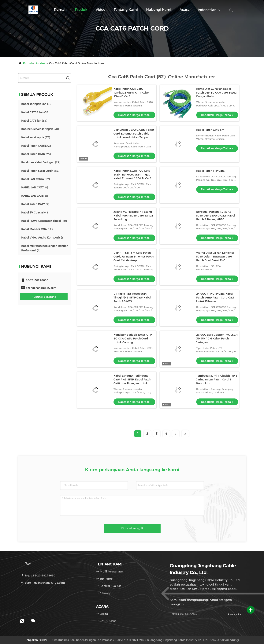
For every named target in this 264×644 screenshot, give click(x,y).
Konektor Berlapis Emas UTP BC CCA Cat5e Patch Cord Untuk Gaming (133, 339)
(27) (41, 162)
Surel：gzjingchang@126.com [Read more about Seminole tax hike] (43, 583)
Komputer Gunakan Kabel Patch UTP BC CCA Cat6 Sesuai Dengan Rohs (217, 93)
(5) (35, 204)
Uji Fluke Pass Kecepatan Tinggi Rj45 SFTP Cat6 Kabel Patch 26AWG (132, 298)
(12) (37, 229)
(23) (37, 146)
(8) (35, 187)
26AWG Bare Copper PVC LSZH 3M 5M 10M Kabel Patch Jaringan (217, 339)
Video (100, 10)
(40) (40, 129)
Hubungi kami (159, 10)
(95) (37, 104)
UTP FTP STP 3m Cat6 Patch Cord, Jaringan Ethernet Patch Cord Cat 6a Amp (134, 257)
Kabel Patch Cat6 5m (210, 130)
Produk (81, 10)
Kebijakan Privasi (36, 640)
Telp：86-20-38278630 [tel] (38, 576)
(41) (35, 213)
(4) (45, 248)
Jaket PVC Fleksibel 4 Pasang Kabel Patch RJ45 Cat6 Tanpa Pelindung (133, 216)
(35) (34, 121)
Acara (184, 10)
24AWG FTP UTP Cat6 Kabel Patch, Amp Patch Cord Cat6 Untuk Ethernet (215, 298)
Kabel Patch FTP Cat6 (210, 171)
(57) (36, 137)
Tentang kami (126, 10)
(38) (35, 112)
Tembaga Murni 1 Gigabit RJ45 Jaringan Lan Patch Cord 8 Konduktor (217, 379)
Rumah (60, 10)
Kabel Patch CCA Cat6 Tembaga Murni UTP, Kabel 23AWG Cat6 (131, 93)
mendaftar (234, 614)
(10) (44, 221)
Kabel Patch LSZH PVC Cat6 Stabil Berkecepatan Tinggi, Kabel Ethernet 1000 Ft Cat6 (132, 175)
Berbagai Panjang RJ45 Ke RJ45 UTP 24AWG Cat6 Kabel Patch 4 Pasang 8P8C (216, 216)
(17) (35, 179)
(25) (36, 154)
